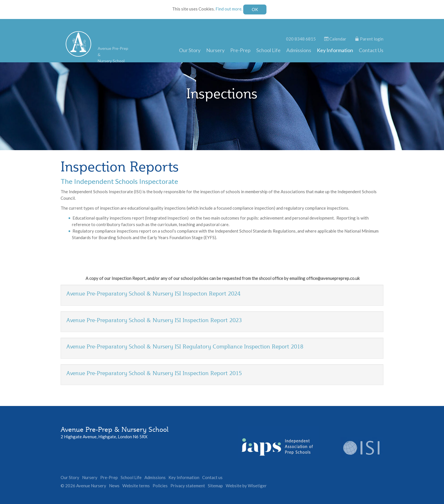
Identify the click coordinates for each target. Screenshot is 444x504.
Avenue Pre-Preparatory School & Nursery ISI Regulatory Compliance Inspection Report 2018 (185, 346)
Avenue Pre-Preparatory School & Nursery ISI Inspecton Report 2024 (153, 294)
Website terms (136, 486)
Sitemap (215, 486)
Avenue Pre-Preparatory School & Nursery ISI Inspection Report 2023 (154, 320)
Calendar (335, 39)
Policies (160, 486)
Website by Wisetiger (246, 486)
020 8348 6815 (301, 39)
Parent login (369, 39)
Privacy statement (188, 486)
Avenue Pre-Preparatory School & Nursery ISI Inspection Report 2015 (154, 373)
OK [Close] (255, 9)
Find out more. (229, 9)
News (114, 486)
